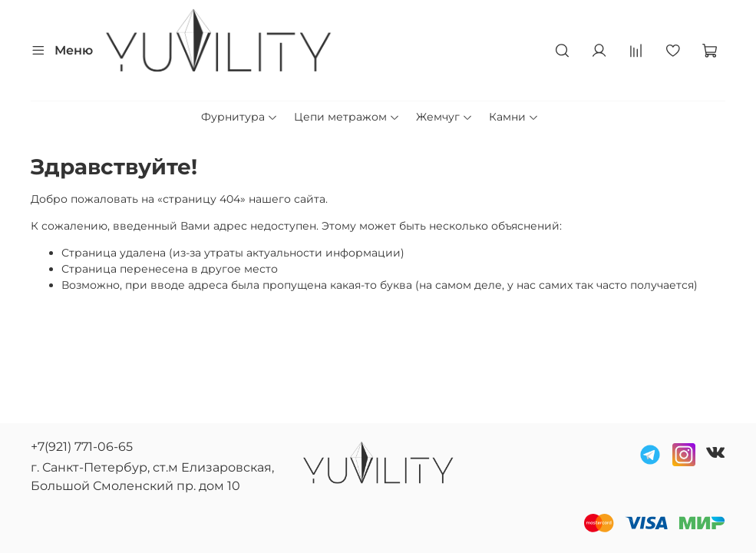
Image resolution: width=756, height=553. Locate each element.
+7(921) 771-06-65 (82, 447)
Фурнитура (239, 117)
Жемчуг (444, 117)
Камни (514, 117)
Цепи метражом (347, 117)
